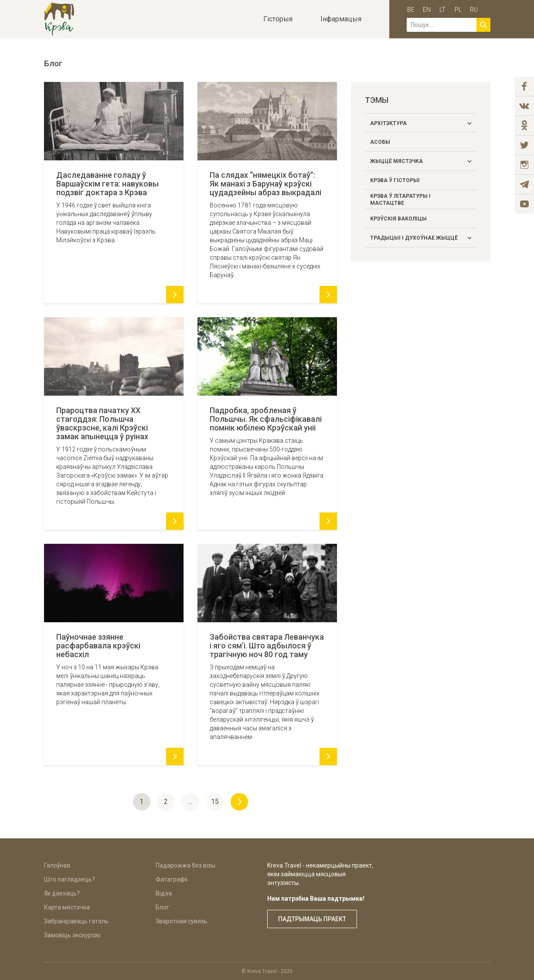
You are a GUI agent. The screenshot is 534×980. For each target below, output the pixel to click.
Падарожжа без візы (185, 865)
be (411, 10)
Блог (162, 907)
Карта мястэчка (67, 907)
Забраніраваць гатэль (76, 921)
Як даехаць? (62, 893)
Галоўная (57, 865)
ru (474, 10)
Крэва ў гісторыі (395, 180)
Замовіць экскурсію (72, 935)
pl (458, 10)
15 (215, 802)
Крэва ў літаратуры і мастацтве (400, 200)
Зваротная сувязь (182, 921)
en (427, 10)
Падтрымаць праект (312, 919)
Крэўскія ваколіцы (398, 219)
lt (442, 10)
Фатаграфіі (172, 879)
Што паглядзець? (70, 879)
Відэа (164, 893)
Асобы (380, 142)
